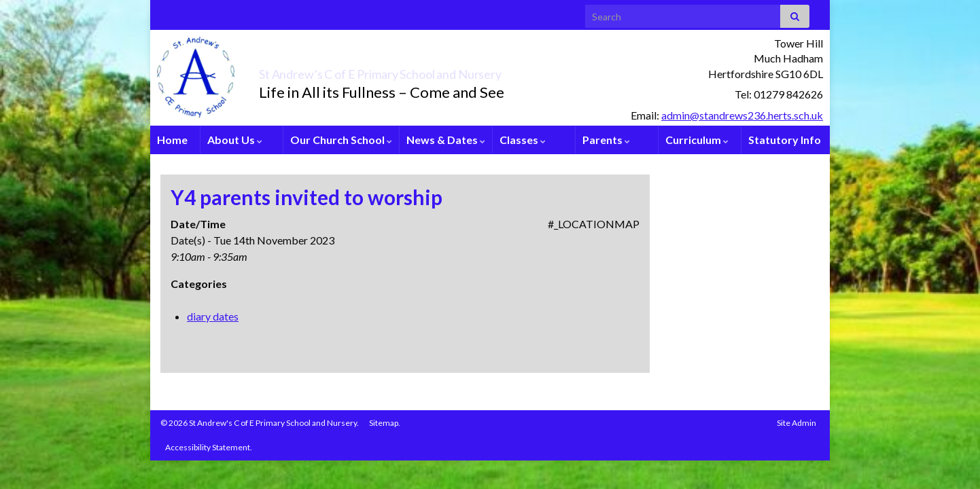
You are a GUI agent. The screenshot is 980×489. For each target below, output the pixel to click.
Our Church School (341, 140)
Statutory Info (785, 140)
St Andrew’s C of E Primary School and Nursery (453, 71)
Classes (523, 140)
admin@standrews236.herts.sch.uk (742, 115)
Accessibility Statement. (209, 447)
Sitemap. (385, 423)
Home (172, 140)
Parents (606, 140)
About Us (235, 140)
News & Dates (446, 140)
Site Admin (797, 423)
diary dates (213, 316)
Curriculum (697, 140)
